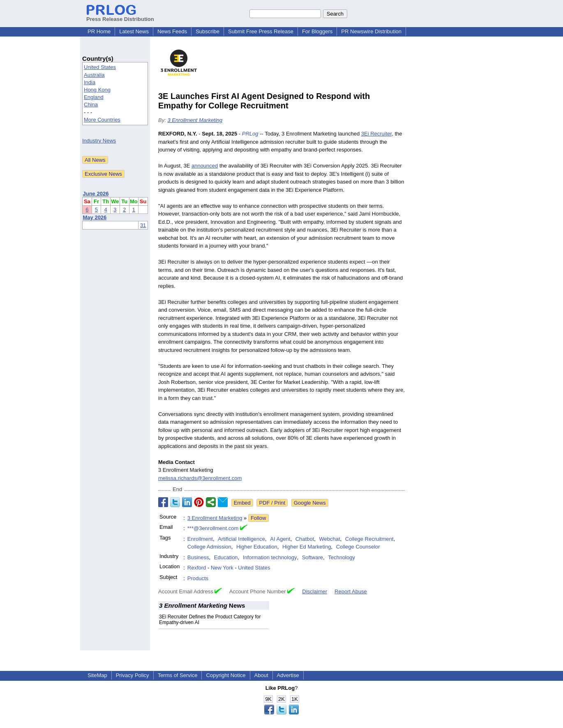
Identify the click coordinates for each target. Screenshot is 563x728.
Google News (310, 503)
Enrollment (200, 539)
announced (205, 166)
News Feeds (172, 31)
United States (100, 67)
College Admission (209, 547)
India (90, 82)
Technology (341, 557)
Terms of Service (178, 675)
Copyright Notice (226, 675)
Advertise (288, 675)
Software (313, 557)
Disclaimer (315, 591)
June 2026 (96, 194)
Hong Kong (97, 90)
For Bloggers (317, 31)
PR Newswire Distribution (371, 31)
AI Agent (280, 539)
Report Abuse (351, 591)
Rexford (197, 568)
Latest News (134, 31)
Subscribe (208, 31)
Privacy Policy (133, 675)
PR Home (99, 31)
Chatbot (305, 539)
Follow (258, 518)
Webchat (330, 539)
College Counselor (358, 547)
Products (198, 578)
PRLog (250, 134)
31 (143, 225)
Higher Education (257, 547)
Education (226, 557)
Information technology (270, 557)
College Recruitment (369, 539)
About (261, 675)
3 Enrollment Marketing (195, 120)
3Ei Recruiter (376, 134)
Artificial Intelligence (241, 539)
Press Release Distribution (120, 16)
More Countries (102, 120)
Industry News (99, 141)
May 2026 (95, 217)
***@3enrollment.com (213, 528)
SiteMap (97, 675)
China (91, 104)
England (94, 97)
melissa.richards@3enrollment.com (200, 478)
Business (198, 557)
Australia (94, 75)
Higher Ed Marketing (307, 547)
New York (222, 568)
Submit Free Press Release (261, 31)
